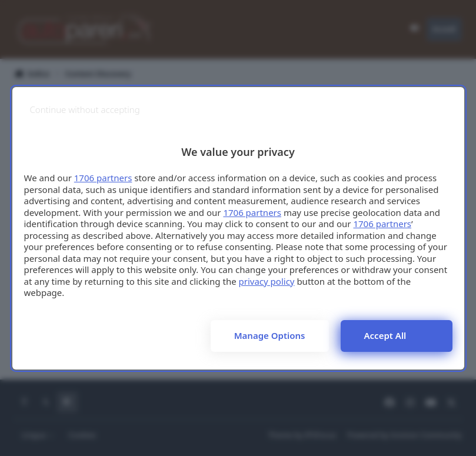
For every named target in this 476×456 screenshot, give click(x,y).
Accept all (385, 335)
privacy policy (267, 281)
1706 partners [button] (103, 178)
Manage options (270, 335)
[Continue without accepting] (85, 110)
